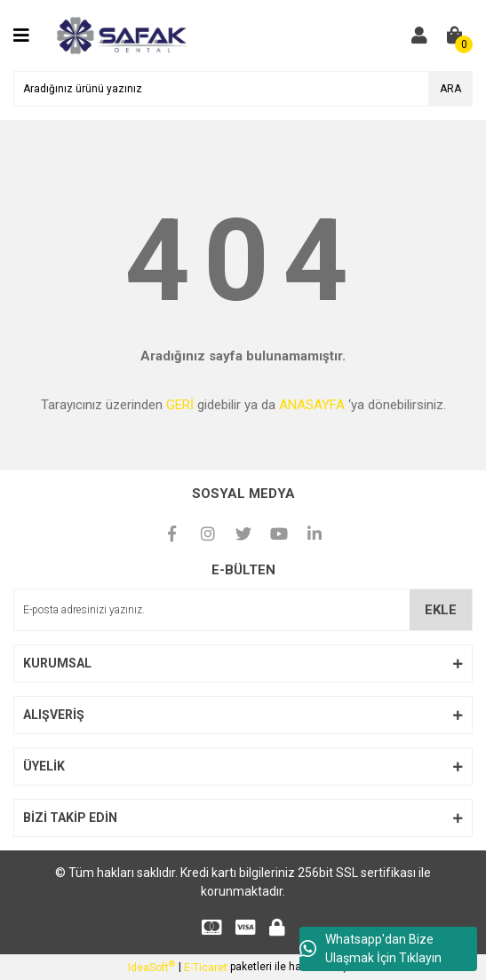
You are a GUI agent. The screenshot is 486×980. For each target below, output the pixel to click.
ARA (450, 89)
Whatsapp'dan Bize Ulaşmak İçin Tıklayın (370, 948)
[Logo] (120, 35)
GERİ (180, 405)
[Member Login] (419, 36)
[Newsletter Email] (243, 610)
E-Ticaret (206, 968)
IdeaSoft (151, 967)
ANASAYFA (312, 405)
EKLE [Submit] (441, 610)
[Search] (243, 89)
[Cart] (455, 36)
